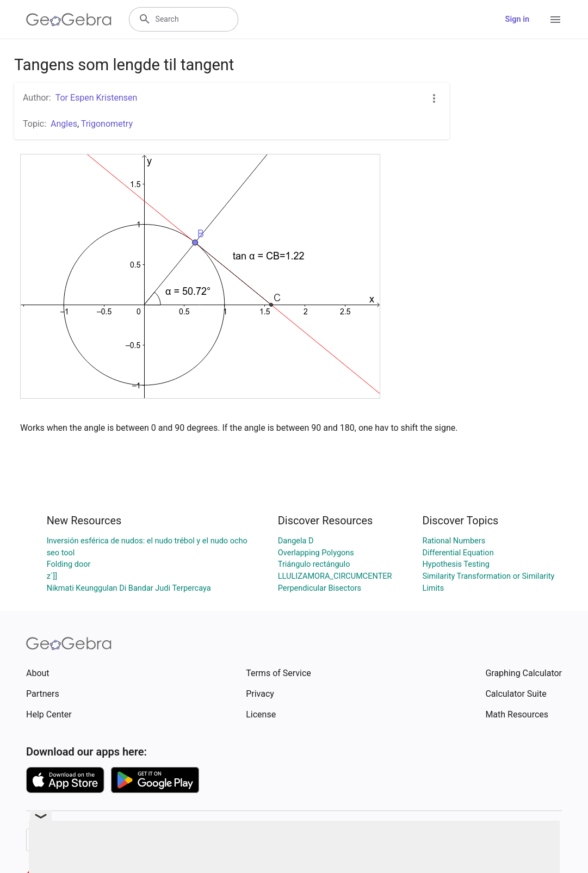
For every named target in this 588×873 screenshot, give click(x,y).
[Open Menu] (555, 20)
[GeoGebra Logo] (69, 20)
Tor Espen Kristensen (97, 98)
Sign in (517, 19)
